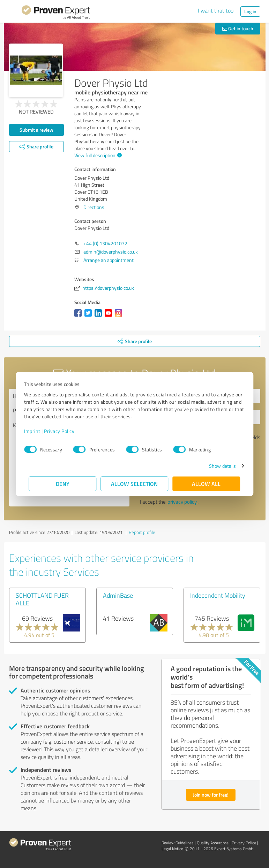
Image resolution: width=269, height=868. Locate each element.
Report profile (142, 532)
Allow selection (135, 484)
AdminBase (118, 595)
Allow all (207, 484)
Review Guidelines (178, 843)
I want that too (216, 10)
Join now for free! (211, 795)
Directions (94, 207)
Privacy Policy (64, 431)
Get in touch (238, 28)
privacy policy (182, 502)
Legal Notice (172, 849)
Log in (250, 11)
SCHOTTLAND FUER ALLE (42, 599)
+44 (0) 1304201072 (105, 243)
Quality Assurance (213, 843)
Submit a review (36, 130)
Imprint (37, 431)
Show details (218, 466)
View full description (97, 155)
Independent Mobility (218, 595)
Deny (63, 484)
